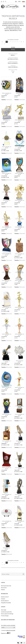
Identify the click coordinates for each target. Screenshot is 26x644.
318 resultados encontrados (13, 40)
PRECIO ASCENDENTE (13, 63)
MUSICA (13, 55)
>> (4, 44)
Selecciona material (13, 58)
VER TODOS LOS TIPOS (13, 59)
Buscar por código (13, 70)
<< (2, 42)
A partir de (13, 66)
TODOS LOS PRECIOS (13, 67)
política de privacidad (11, 630)
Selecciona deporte (13, 54)
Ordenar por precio (13, 62)
